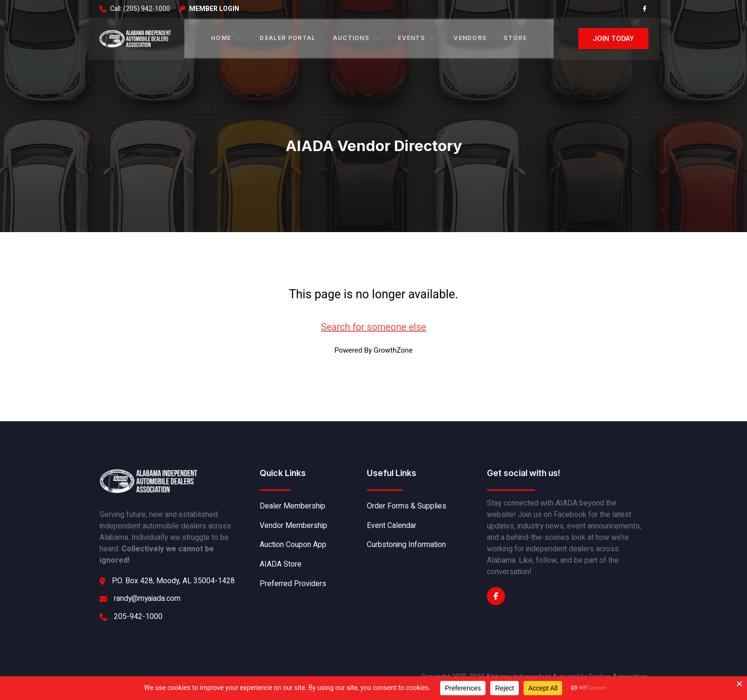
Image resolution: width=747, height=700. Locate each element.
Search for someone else (374, 325)
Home (227, 37)
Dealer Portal (288, 37)
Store (515, 37)
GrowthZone (393, 349)
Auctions (357, 37)
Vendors (469, 37)
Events (417, 37)
